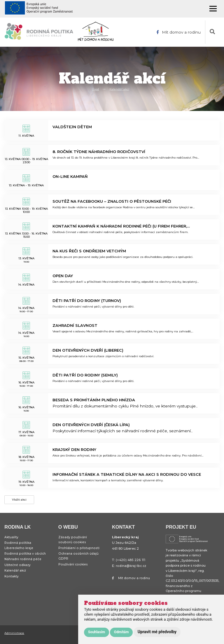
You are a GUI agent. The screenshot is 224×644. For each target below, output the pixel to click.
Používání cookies (73, 570)
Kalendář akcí (120, 89)
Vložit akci (20, 501)
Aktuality (12, 540)
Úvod (94, 89)
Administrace (15, 635)
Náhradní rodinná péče (24, 565)
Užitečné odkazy (18, 571)
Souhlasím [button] (97, 632)
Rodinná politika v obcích (25, 558)
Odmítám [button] (121, 632)
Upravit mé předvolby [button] (157, 632)
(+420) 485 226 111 (131, 563)
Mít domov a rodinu (178, 32)
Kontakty (12, 584)
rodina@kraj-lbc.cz (132, 568)
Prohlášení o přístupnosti (79, 552)
